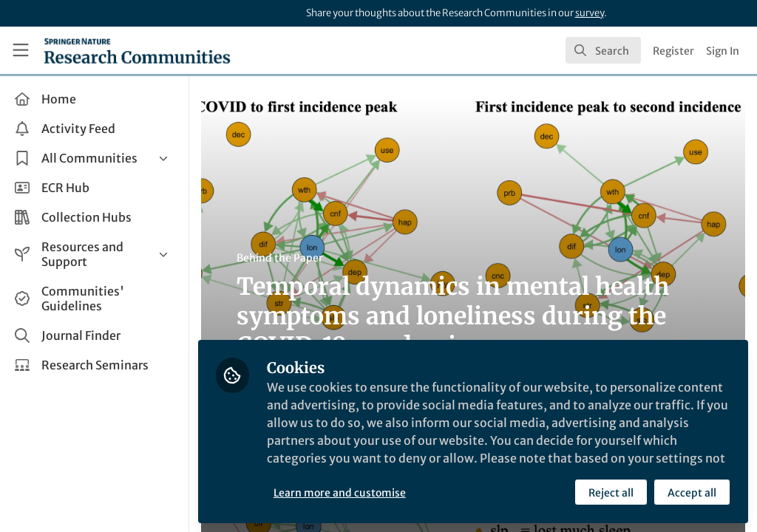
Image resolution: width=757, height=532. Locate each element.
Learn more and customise (340, 493)
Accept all (692, 493)
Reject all (611, 493)
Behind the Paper (280, 258)
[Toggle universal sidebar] (21, 50)
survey (590, 13)
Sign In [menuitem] (723, 51)
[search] (603, 50)
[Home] (137, 50)
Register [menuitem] (673, 51)
